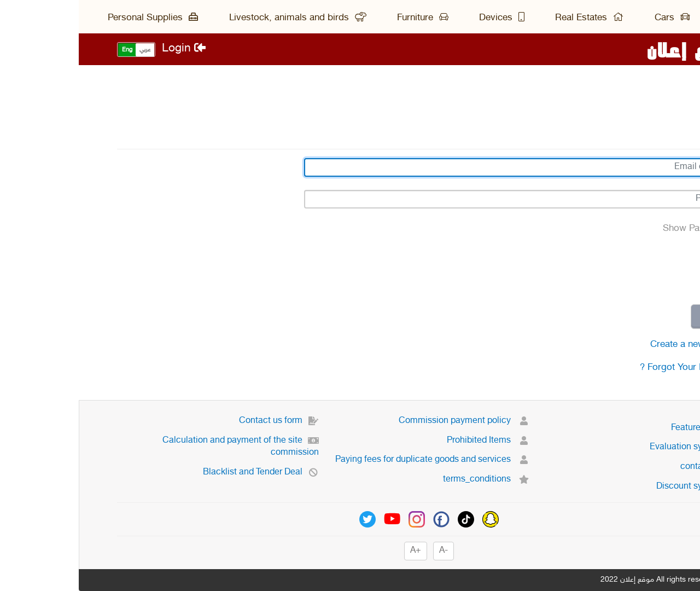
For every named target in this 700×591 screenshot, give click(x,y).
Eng (48, 50)
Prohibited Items (409, 441)
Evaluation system (616, 447)
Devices (423, 18)
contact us (632, 467)
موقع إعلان (615, 49)
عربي (66, 50)
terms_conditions (407, 480)
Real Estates (511, 18)
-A (365, 551)
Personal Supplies (74, 18)
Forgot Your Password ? (611, 368)
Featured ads (627, 428)
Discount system (620, 487)
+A (337, 551)
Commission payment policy (385, 421)
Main (652, 18)
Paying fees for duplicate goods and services (354, 460)
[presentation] (579, 270)
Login (105, 49)
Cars (593, 18)
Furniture (344, 18)
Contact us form (200, 421)
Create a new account (617, 345)
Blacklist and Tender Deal (182, 473)
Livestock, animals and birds (219, 18)
